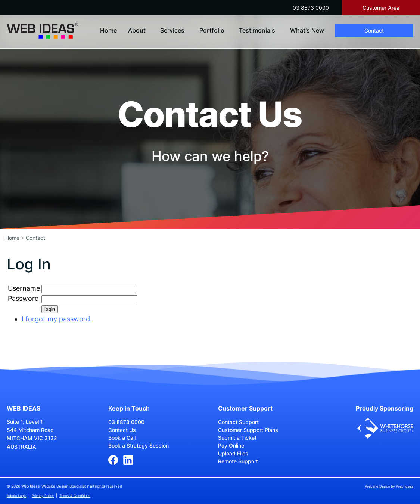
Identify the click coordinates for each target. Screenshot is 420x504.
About (137, 30)
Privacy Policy (43, 496)
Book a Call (122, 438)
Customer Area (381, 8)
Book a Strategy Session (139, 446)
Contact (374, 30)
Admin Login (16, 496)
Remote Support (238, 461)
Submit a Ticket (237, 438)
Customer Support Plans (248, 430)
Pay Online (231, 446)
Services (172, 30)
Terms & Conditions (75, 496)
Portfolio (212, 30)
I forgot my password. (57, 319)
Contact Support (238, 422)
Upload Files (233, 453)
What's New (307, 30)
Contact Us (122, 430)
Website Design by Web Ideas (389, 486)
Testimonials (257, 30)
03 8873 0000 (311, 8)
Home (108, 30)
